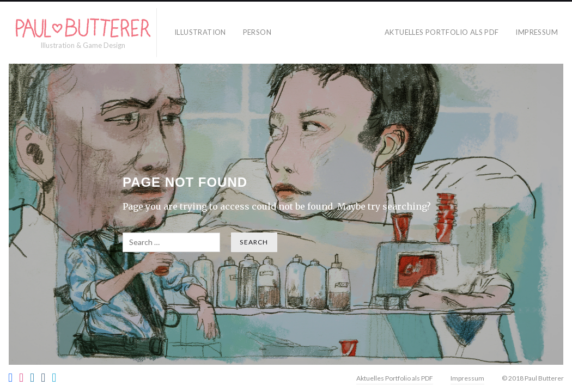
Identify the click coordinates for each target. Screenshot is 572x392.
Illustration (200, 32)
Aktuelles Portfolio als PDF (442, 32)
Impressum (537, 32)
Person (257, 32)
